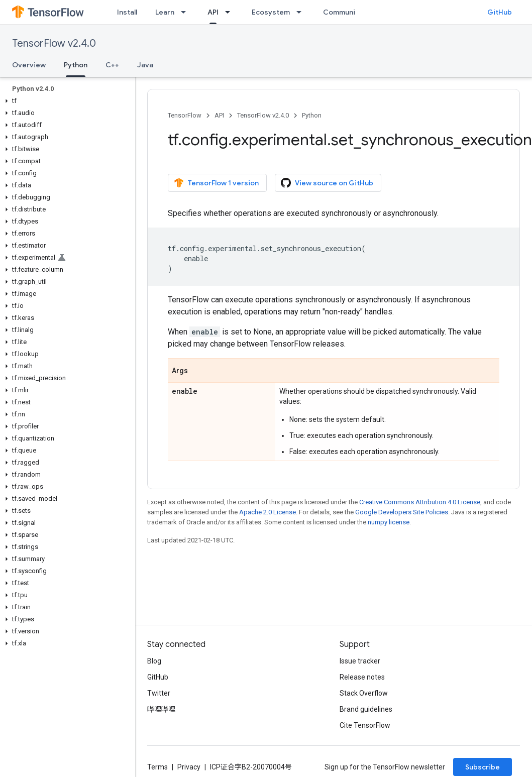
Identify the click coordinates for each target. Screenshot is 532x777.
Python (312, 115)
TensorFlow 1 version (216, 183)
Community (343, 12)
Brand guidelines (366, 709)
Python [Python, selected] (76, 65)
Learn (165, 12)
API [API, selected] (213, 12)
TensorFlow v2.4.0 (54, 43)
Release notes (362, 677)
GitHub (500, 12)
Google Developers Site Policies (402, 512)
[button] (66, 101)
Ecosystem (271, 12)
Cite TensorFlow (365, 725)
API (219, 115)
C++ (112, 65)
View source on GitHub (327, 183)
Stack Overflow (364, 693)
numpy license (389, 522)
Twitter (159, 693)
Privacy (189, 767)
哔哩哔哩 (161, 709)
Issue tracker (360, 661)
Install (127, 12)
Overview (29, 65)
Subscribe (483, 767)
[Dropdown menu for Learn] (186, 12)
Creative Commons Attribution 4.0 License (420, 502)
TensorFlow (185, 115)
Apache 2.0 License (268, 512)
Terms (157, 767)
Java (145, 65)
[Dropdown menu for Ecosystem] (302, 12)
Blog (154, 661)
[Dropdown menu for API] (231, 12)
